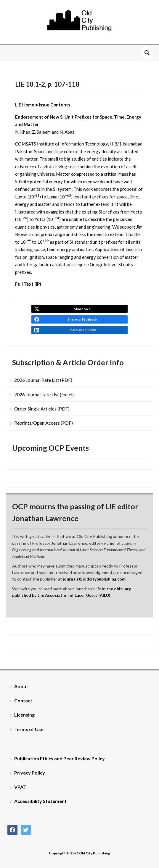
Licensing (24, 715)
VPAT (20, 787)
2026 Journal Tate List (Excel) (44, 394)
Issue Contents (54, 105)
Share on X (82, 309)
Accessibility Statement (40, 801)
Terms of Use (29, 729)
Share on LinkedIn (82, 330)
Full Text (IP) (28, 284)
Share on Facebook (82, 319)
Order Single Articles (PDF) (42, 409)
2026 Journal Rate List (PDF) (43, 380)
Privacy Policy (30, 773)
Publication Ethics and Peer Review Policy (60, 758)
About (21, 686)
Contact (23, 700)
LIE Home (25, 105)
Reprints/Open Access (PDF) (44, 423)
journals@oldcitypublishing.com (94, 579)
